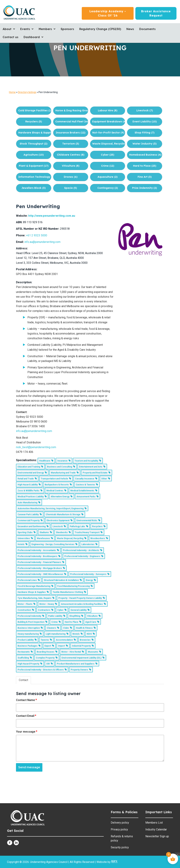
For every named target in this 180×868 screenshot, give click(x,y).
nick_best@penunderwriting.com (36, 447)
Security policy (120, 847)
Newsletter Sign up (157, 836)
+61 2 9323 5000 (37, 235)
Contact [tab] (23, 680)
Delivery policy (120, 823)
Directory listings (27, 92)
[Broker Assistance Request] (156, 13)
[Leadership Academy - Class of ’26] (108, 13)
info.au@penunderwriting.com (42, 242)
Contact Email (26, 716)
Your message (27, 732)
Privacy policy (119, 829)
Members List (154, 823)
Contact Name (27, 700)
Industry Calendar (156, 829)
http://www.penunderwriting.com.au (52, 216)
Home (12, 92)
